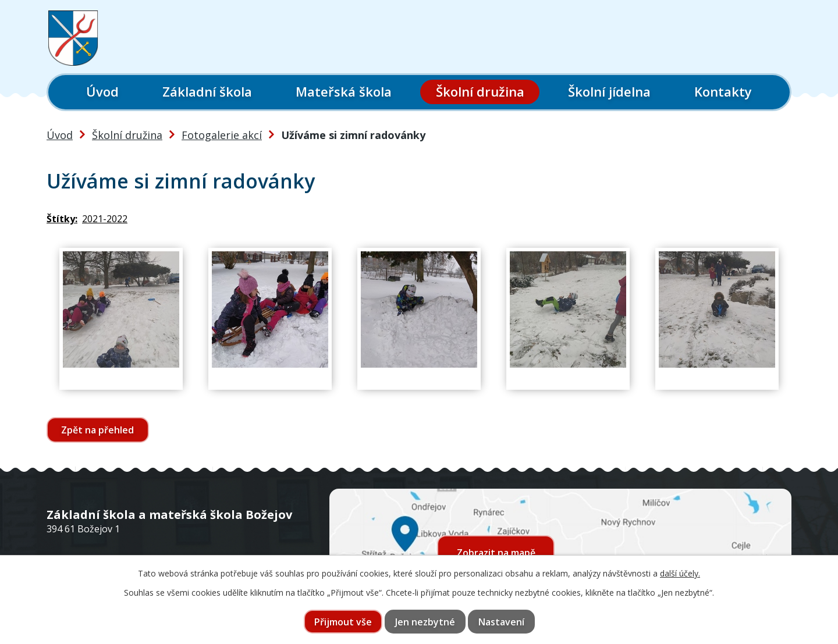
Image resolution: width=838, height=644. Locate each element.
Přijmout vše (343, 622)
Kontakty (723, 91)
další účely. (680, 573)
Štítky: (62, 219)
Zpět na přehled (98, 430)
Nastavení (501, 622)
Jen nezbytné (425, 622)
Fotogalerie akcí (222, 135)
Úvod (102, 91)
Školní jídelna (609, 91)
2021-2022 (105, 219)
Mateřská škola (344, 91)
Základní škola (207, 91)
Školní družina (480, 91)
